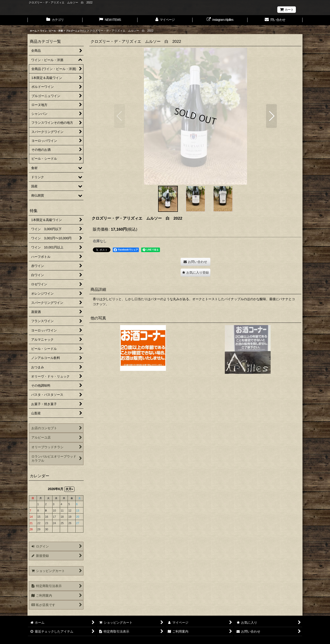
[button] (120, 116)
